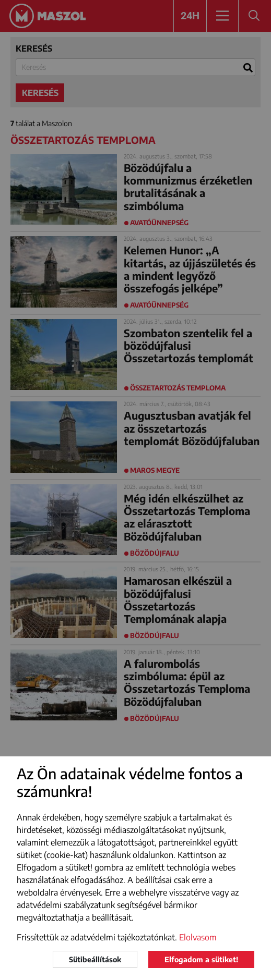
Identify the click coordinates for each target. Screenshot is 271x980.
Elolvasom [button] (198, 937)
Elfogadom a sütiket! (201, 959)
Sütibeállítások (95, 959)
